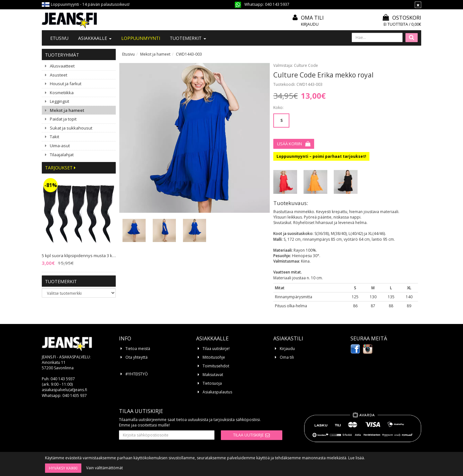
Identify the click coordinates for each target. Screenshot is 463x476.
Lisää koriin (290, 144)
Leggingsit (59, 101)
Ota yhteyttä (136, 357)
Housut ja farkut (66, 84)
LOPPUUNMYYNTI (141, 38)
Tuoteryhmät (62, 55)
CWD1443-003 (189, 54)
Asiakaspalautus (217, 392)
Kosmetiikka (62, 93)
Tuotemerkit (188, 38)
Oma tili (312, 18)
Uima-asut (60, 146)
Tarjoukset (60, 168)
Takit (54, 137)
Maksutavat (213, 375)
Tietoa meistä (138, 349)
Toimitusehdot (216, 366)
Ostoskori (402, 18)
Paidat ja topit (63, 119)
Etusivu (59, 38)
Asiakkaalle (95, 38)
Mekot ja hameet (67, 110)
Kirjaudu (310, 24)
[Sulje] (418, 5)
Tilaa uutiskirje (248, 435)
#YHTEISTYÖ (137, 374)
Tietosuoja (212, 383)
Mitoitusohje (214, 357)
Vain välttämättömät (104, 468)
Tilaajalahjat (62, 155)
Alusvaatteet (62, 66)
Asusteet (59, 75)
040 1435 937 (75, 395)
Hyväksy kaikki (63, 468)
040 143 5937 (277, 4)
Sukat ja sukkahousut (71, 128)
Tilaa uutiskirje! (216, 349)
